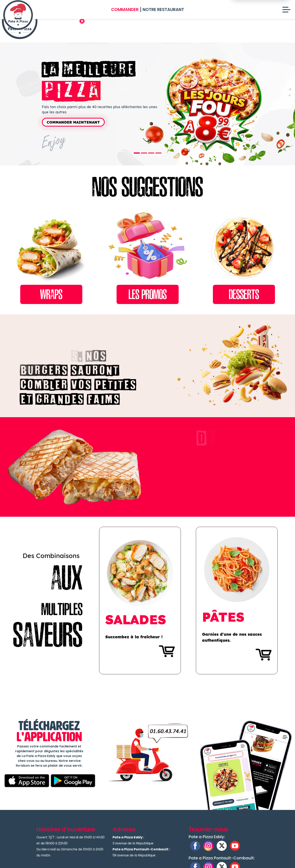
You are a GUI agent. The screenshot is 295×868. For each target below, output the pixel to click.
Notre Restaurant (163, 10)
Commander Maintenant (73, 122)
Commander (125, 10)
